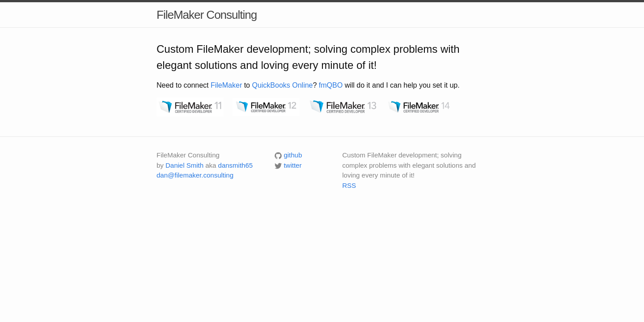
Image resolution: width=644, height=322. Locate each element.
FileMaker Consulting (207, 15)
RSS (349, 185)
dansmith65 (236, 165)
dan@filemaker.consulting (195, 175)
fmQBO (331, 85)
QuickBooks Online (282, 85)
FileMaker (226, 85)
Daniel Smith (184, 165)
